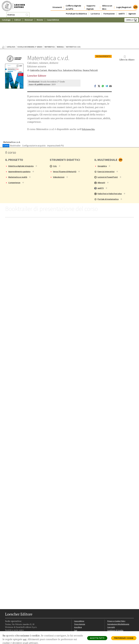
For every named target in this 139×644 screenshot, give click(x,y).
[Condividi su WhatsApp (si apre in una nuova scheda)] (103, 64)
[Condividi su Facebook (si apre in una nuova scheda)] (95, 64)
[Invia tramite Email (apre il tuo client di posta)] (110, 64)
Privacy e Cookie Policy (117, 601)
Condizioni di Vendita (116, 610)
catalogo (11, 25)
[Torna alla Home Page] (3, 25)
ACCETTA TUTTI (95, 638)
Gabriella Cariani (39, 48)
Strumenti (57, 5)
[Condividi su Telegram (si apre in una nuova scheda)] (107, 64)
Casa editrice (79, 601)
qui (35, 639)
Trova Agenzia (80, 604)
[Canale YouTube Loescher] (21, 625)
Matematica (50, 25)
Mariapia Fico (56, 48)
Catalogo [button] (6, 20)
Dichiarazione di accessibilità (119, 616)
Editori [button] (18, 20)
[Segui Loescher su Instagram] (12, 625)
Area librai (78, 607)
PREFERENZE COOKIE (123, 638)
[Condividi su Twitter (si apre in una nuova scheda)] (99, 64)
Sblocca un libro (107, 5)
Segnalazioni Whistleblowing (119, 604)
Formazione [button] (109, 12)
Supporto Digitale (91, 5)
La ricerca (95, 12)
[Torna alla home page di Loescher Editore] (13, 6)
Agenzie (132, 12)
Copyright (111, 607)
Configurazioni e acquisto (34, 124)
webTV (122, 12)
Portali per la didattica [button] (76, 12)
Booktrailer (15, 124)
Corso (6, 124)
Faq (76, 610)
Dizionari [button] (29, 20)
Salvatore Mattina (74, 48)
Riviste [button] (40, 20)
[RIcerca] (27, 15)
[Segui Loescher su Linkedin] (16, 625)
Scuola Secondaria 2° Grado (30, 25)
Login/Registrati (124, 5)
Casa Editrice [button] (53, 20)
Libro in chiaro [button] (127, 36)
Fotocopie (112, 613)
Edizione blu (88, 107)
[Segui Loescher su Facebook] (7, 625)
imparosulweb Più (55, 124)
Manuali (60, 25)
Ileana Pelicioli (92, 48)
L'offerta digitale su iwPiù (73, 5)
